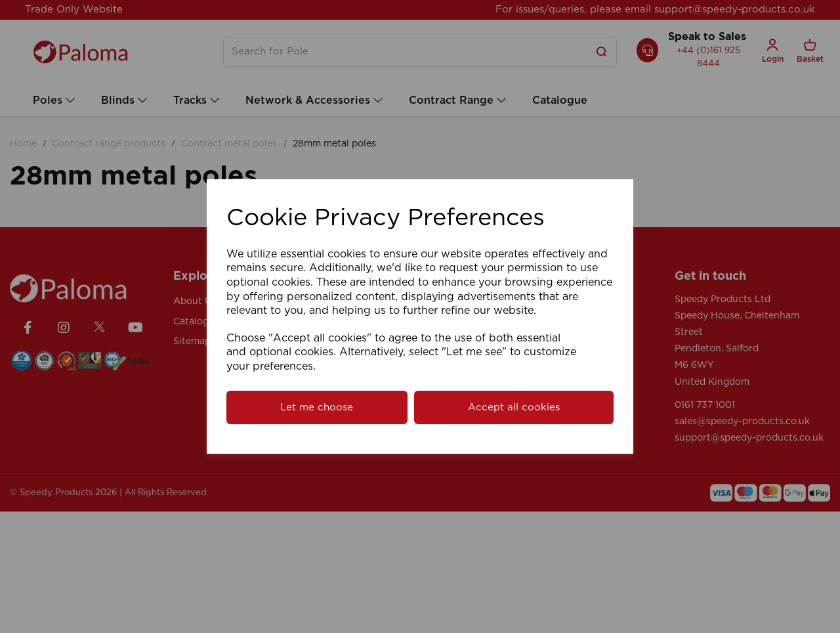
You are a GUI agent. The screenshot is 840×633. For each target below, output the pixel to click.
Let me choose (317, 407)
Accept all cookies (514, 407)
